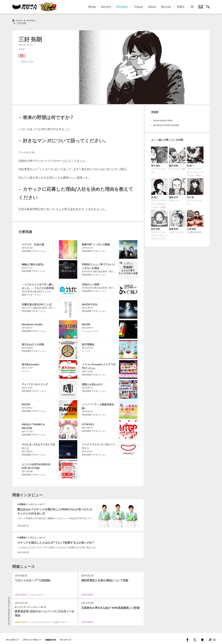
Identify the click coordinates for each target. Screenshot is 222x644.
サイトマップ (65, 637)
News (92, 7)
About (152, 7)
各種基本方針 (51, 637)
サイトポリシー (13, 637)
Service (106, 7)
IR (192, 7)
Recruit (166, 7)
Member (31, 20)
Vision (139, 7)
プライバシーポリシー (32, 637)
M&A (181, 7)
